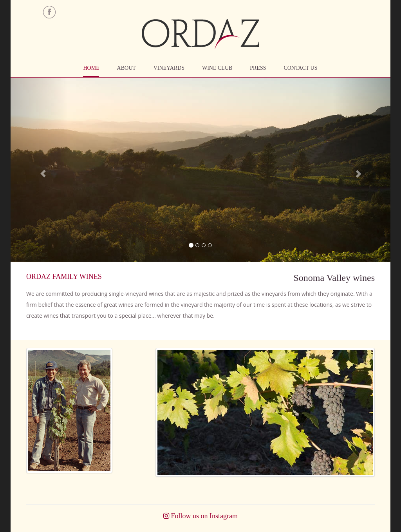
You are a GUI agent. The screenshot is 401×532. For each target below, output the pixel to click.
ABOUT (126, 68)
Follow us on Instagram (200, 516)
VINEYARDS (169, 68)
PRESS (258, 68)
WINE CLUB (217, 68)
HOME (91, 68)
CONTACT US (300, 68)
